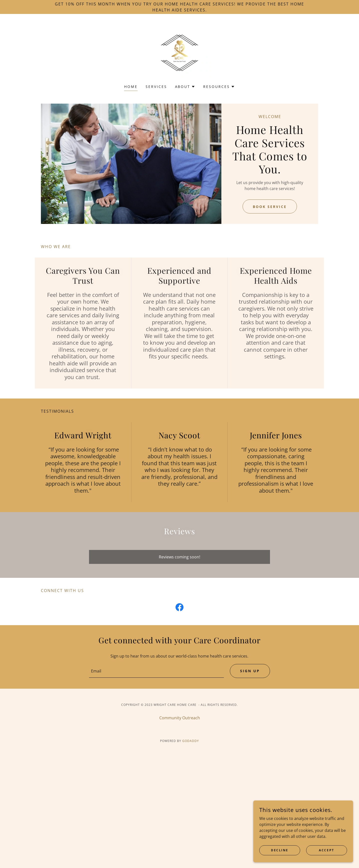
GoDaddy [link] (191, 741)
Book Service (270, 207)
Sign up (250, 671)
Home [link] (131, 87)
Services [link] (156, 87)
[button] (185, 87)
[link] (180, 52)
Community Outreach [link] (180, 718)
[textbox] (156, 671)
